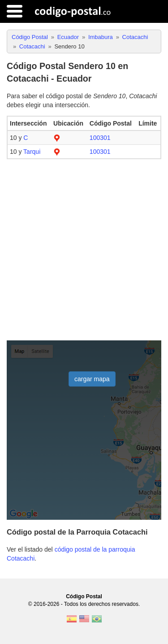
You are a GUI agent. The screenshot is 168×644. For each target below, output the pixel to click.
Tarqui (32, 152)
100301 (100, 138)
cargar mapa (92, 379)
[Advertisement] (84, 250)
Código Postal (84, 596)
